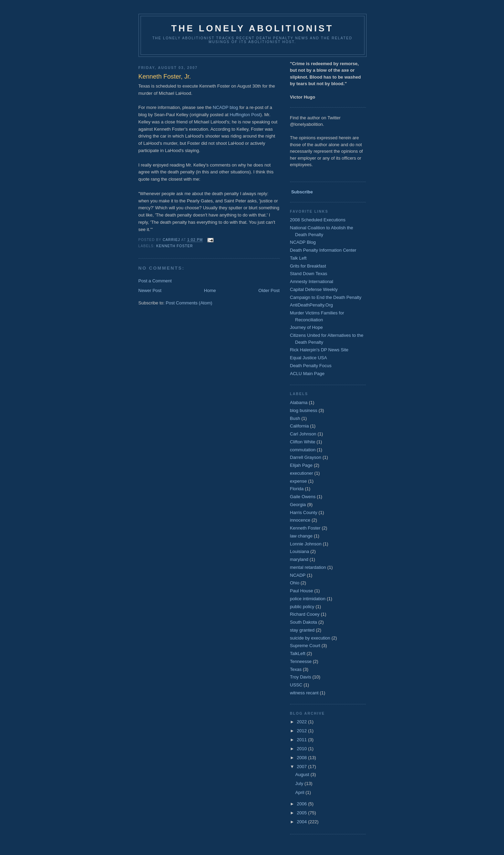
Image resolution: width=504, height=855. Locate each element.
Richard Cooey (305, 614)
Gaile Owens (303, 497)
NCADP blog (225, 107)
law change (301, 536)
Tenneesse (301, 661)
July (300, 783)
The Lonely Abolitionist (252, 28)
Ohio (295, 583)
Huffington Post (245, 115)
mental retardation (308, 567)
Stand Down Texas (309, 274)
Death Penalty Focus (311, 366)
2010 (303, 749)
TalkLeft (298, 653)
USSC (296, 685)
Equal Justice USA (309, 358)
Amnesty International (312, 281)
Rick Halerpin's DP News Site (319, 350)
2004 (303, 822)
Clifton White (303, 442)
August (303, 774)
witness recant (304, 693)
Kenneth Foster (175, 246)
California (300, 426)
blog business (304, 410)
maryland (299, 559)
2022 (303, 722)
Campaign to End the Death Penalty (326, 297)
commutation (303, 450)
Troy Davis (301, 677)
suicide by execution (310, 638)
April (300, 792)
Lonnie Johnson (306, 544)
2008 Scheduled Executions (318, 220)
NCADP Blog (303, 242)
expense (299, 481)
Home (210, 290)
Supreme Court (305, 646)
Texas (296, 669)
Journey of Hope (306, 327)
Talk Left (298, 258)
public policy (302, 607)
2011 (303, 740)
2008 (303, 758)
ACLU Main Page (307, 374)
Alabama (299, 403)
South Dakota (304, 622)
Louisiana (300, 551)
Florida (297, 489)
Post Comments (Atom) (189, 303)
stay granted (302, 630)
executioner (302, 473)
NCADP (298, 575)
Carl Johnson (303, 434)
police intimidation (308, 599)
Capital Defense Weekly (314, 289)
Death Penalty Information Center (323, 250)
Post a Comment (155, 281)
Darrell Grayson (306, 457)
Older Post (269, 290)
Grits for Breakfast (308, 266)
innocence (300, 520)
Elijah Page (301, 465)
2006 (303, 804)
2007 (303, 767)
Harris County (304, 512)
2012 (303, 731)
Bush (295, 418)
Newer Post (150, 290)
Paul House (302, 591)
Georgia (298, 505)
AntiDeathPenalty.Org (312, 305)
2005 (303, 813)
